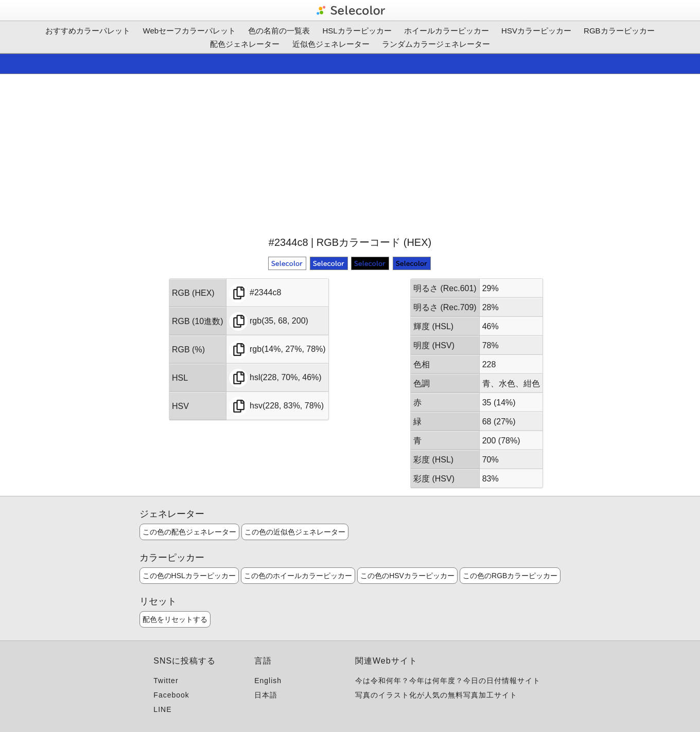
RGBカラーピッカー (619, 31)
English (268, 681)
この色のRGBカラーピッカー (510, 576)
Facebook (171, 695)
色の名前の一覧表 (279, 31)
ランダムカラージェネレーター (436, 44)
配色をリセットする (175, 619)
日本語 (266, 695)
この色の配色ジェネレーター (189, 532)
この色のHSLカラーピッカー (189, 576)
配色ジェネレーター (245, 44)
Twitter (166, 681)
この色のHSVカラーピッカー (407, 576)
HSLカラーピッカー (357, 31)
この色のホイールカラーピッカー (298, 576)
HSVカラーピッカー (536, 31)
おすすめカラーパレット (88, 31)
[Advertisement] (350, 154)
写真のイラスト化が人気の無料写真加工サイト (436, 695)
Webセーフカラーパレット (190, 31)
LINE (162, 709)
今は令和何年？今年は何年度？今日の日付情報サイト (448, 681)
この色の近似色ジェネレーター (295, 532)
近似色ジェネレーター (331, 44)
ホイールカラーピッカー (447, 31)
